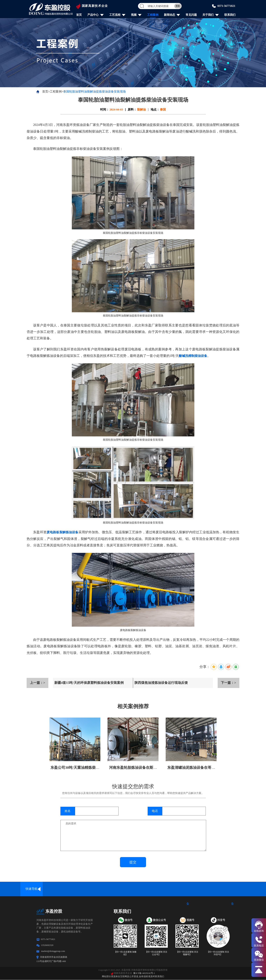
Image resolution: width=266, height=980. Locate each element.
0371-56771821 (226, 6)
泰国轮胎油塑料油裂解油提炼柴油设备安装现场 (94, 92)
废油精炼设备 (165, 889)
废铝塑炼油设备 (121, 889)
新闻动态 (169, 15)
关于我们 (208, 15)
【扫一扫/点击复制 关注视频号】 (187, 953)
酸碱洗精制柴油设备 (194, 356)
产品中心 (93, 15)
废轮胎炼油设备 (76, 889)
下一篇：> (228, 683)
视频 (134, 15)
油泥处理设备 (143, 889)
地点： (155, 110)
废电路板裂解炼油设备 (64, 532)
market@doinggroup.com (53, 951)
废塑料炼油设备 (99, 889)
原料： (132, 110)
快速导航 (32, 889)
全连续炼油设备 (54, 889)
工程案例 (152, 15)
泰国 (163, 110)
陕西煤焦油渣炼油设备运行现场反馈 (163, 683)
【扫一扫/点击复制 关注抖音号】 (218, 953)
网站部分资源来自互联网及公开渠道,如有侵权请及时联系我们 (133, 977)
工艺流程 (115, 15)
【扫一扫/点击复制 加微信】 (125, 953)
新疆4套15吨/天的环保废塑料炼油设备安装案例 (91, 683)
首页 (79, 15)
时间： (105, 110)
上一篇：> (37, 683)
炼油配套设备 (255, 889)
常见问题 (191, 15)
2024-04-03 (116, 110)
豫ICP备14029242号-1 (144, 973)
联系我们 (230, 15)
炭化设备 (210, 889)
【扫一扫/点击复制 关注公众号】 (156, 953)
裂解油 (141, 110)
